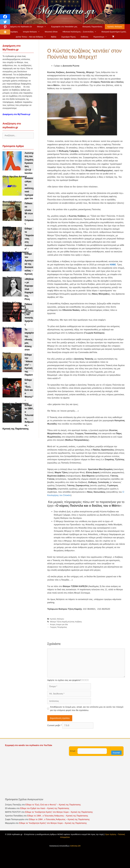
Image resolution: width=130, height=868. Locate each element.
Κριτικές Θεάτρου (115, 27)
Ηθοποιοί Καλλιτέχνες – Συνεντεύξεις (81, 32)
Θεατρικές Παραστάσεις (92, 27)
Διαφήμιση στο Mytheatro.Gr (20, 27)
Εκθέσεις (84, 37)
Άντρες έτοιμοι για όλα (59, 624)
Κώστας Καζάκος (75, 622)
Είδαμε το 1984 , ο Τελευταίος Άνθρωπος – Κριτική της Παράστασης (58, 816)
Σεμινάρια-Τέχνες (68, 37)
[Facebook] (5, 17)
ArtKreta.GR (75, 846)
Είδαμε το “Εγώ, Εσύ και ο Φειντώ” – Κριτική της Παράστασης (53, 805)
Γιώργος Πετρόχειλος (59, 627)
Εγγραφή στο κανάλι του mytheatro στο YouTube (29, 745)
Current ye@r (54, 725)
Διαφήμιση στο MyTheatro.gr (17, 114)
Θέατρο (43, 27)
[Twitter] (5, 22)
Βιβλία (54, 37)
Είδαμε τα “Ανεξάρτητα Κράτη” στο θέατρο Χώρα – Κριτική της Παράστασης (59, 812)
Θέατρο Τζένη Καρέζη (59, 622)
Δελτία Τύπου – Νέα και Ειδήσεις (32, 37)
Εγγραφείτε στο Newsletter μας (64, 27)
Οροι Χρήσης (111, 834)
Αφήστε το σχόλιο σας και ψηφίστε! (64, 680)
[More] (5, 32)
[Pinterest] (5, 27)
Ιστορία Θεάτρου (33, 32)
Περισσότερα (101, 37)
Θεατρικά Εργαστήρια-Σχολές (114, 32)
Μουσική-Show (51, 32)
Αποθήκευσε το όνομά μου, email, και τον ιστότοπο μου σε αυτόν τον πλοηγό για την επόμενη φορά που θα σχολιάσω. (87, 709)
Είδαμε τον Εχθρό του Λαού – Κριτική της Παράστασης (45, 808)
